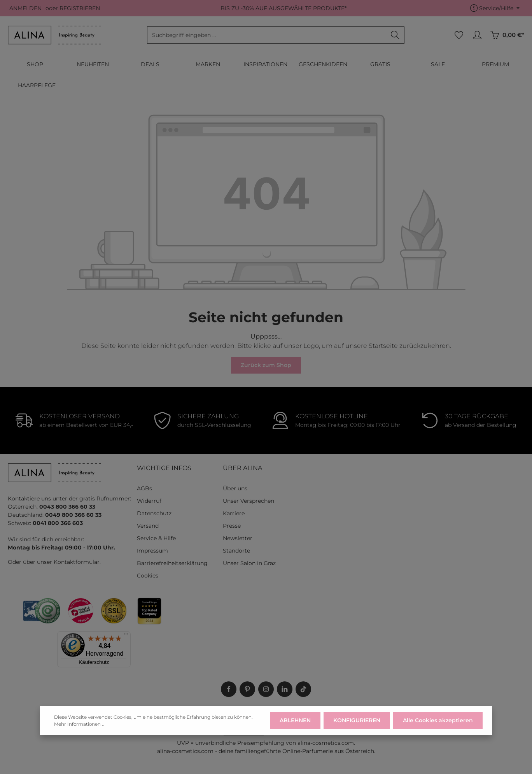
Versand (148, 526)
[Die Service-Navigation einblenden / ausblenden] (495, 8)
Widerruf (149, 501)
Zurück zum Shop (266, 365)
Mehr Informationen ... (79, 731)
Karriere (234, 513)
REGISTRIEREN (80, 8)
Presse (232, 526)
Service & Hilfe (156, 538)
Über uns (235, 488)
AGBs (144, 488)
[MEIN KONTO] (477, 35)
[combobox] (267, 35)
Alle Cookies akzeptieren (438, 728)
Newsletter (238, 538)
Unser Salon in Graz (249, 563)
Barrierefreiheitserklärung (172, 563)
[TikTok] (303, 689)
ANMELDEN (25, 8)
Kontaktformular (77, 562)
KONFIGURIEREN (357, 728)
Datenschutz (154, 513)
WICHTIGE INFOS (164, 468)
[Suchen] (395, 35)
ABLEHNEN (295, 728)
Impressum (152, 551)
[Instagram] (266, 689)
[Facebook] (229, 689)
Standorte (236, 551)
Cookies (148, 576)
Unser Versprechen (248, 501)
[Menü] (126, 636)
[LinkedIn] (285, 689)
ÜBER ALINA (242, 468)
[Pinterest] (247, 689)
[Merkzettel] (459, 35)
